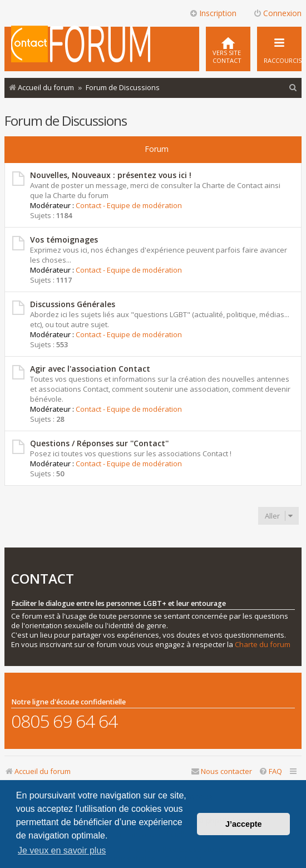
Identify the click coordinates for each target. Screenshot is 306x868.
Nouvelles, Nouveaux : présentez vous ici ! (111, 175)
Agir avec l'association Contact (90, 369)
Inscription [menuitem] (213, 13)
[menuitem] (228, 49)
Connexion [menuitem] (277, 13)
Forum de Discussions (66, 120)
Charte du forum (263, 645)
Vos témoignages (64, 240)
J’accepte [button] (244, 824)
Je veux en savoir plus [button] (62, 850)
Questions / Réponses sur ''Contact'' (99, 443)
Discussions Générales (73, 304)
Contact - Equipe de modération (129, 205)
